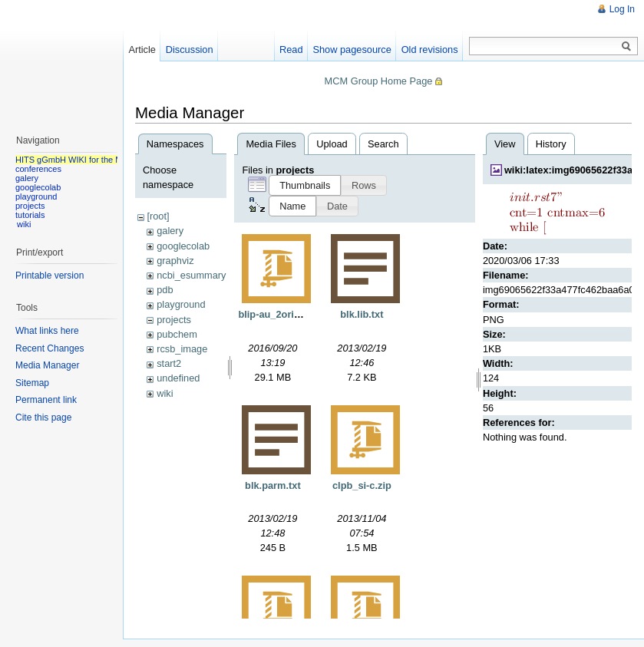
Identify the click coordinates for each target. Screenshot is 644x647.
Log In (622, 9)
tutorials (30, 215)
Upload (332, 144)
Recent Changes (50, 348)
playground (181, 304)
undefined (178, 378)
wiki (165, 393)
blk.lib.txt (362, 314)
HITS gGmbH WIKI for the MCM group (88, 160)
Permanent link (46, 400)
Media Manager (47, 365)
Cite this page (43, 418)
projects (174, 320)
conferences (38, 169)
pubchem (177, 334)
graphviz (175, 261)
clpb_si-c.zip (362, 485)
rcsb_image (182, 349)
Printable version (50, 276)
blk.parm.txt (273, 485)
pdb (165, 290)
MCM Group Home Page (379, 81)
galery (170, 231)
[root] (158, 216)
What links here (47, 331)
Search (383, 144)
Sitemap (32, 383)
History (551, 144)
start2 (169, 363)
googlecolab (183, 246)
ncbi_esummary (191, 275)
